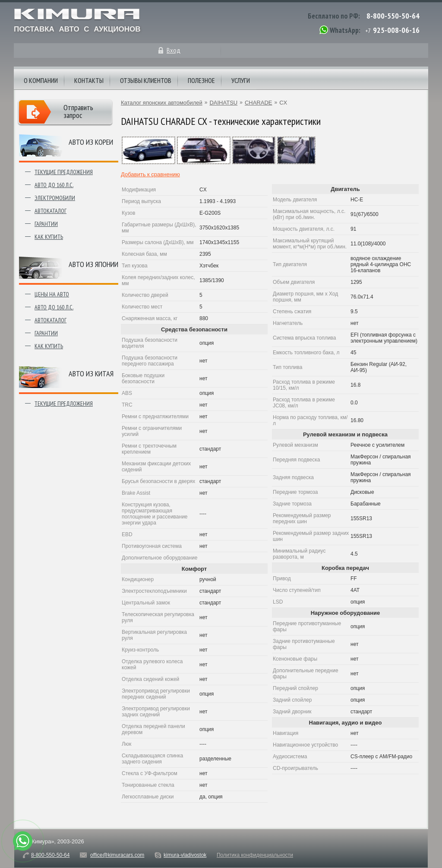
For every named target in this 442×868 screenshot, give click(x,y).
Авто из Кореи (91, 142)
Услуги (241, 80)
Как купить (49, 237)
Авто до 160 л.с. (54, 185)
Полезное (201, 80)
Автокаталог (51, 211)
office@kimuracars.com (117, 855)
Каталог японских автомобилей (162, 103)
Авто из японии (93, 264)
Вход (174, 50)
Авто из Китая (91, 374)
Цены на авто (52, 294)
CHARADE (259, 103)
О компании (41, 80)
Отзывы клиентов (146, 80)
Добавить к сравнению (150, 174)
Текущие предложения (64, 172)
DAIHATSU (223, 103)
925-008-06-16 (396, 30)
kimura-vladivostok (185, 855)
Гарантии (46, 224)
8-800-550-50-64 (393, 16)
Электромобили (55, 198)
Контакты (89, 80)
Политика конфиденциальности (255, 855)
